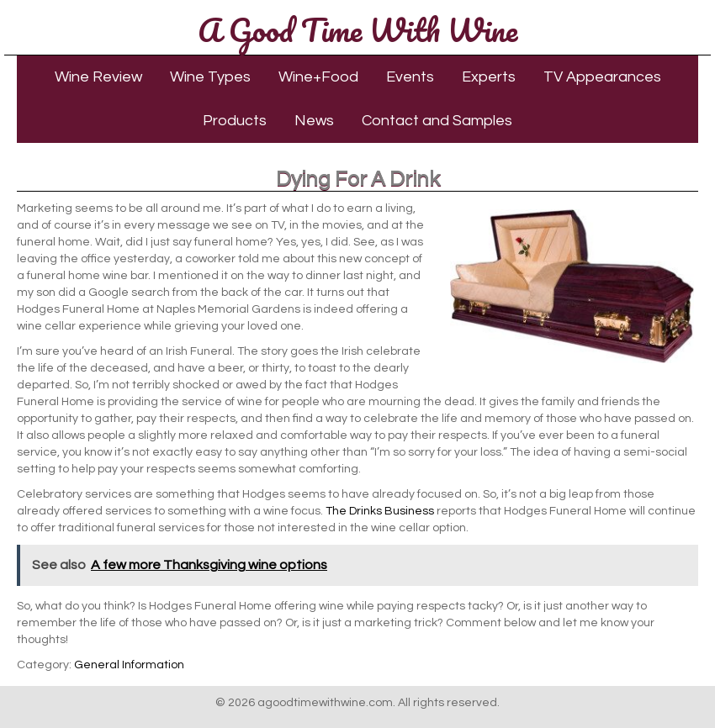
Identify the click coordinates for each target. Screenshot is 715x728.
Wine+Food (318, 77)
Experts (489, 77)
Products (235, 121)
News (314, 121)
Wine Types (210, 77)
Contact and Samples (437, 121)
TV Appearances (602, 77)
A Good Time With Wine (357, 29)
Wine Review (98, 77)
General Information (129, 665)
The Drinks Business (380, 511)
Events (410, 77)
